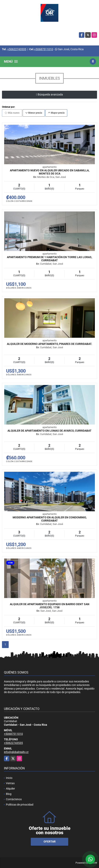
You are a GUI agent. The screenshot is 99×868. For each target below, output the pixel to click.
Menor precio (34, 113)
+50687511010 (44, 49)
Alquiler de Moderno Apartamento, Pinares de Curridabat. (49, 344)
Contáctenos (14, 799)
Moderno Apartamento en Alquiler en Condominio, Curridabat (50, 519)
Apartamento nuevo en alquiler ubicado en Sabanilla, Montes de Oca (50, 172)
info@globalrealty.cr (16, 752)
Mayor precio (56, 113)
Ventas (10, 783)
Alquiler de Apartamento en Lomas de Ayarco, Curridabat (49, 431)
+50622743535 (17, 49)
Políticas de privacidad (20, 805)
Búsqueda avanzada (49, 94)
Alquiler (10, 789)
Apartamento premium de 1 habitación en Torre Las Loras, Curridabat (49, 259)
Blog (9, 794)
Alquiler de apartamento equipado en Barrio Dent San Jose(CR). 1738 (50, 606)
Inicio (9, 778)
